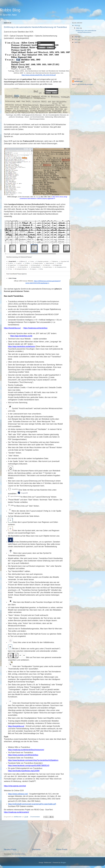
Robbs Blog (10, 10)
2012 (76, 42)
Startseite (36, 849)
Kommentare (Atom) (18, 854)
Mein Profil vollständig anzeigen (83, 84)
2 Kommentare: (35, 817)
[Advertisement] (36, 834)
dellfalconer (79, 81)
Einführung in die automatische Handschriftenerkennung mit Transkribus (35, 27)
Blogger (63, 862)
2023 (76, 26)
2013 (76, 40)
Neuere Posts (10, 849)
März (78, 28)
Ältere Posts (62, 849)
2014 (76, 37)
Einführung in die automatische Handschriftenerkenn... (86, 31)
